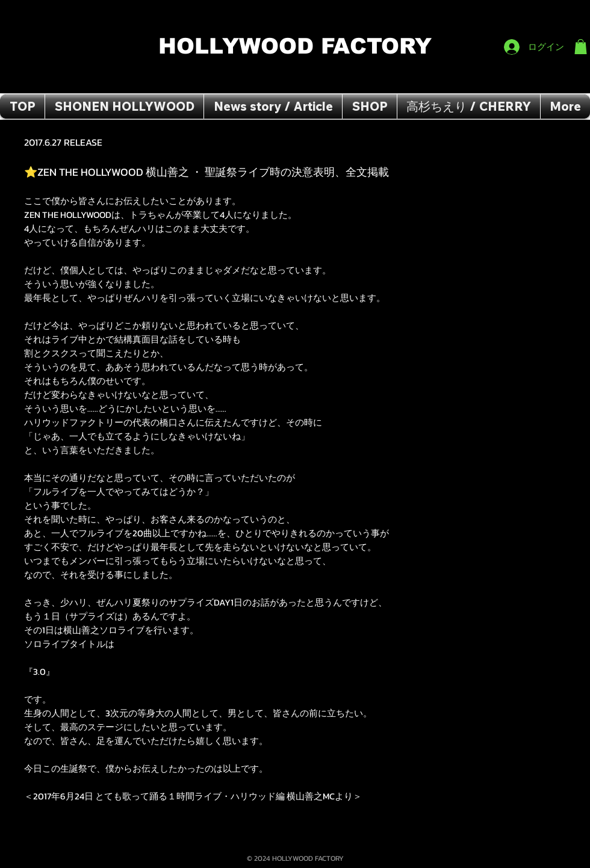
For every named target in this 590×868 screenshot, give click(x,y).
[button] (581, 47)
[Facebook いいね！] (564, 13)
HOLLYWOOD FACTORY (299, 46)
